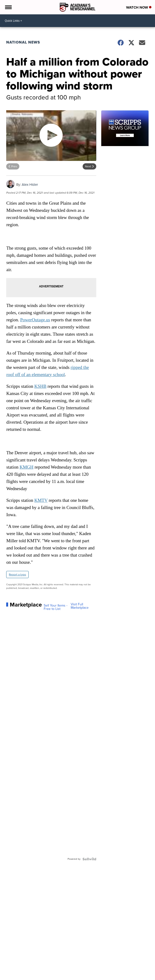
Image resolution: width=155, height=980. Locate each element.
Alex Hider (30, 185)
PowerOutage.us (35, 320)
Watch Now (139, 7)
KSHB (40, 386)
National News (23, 42)
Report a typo (17, 575)
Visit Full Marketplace (80, 606)
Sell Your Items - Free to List (56, 607)
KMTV (41, 500)
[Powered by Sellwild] (89, 859)
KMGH (27, 467)
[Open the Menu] (8, 7)
